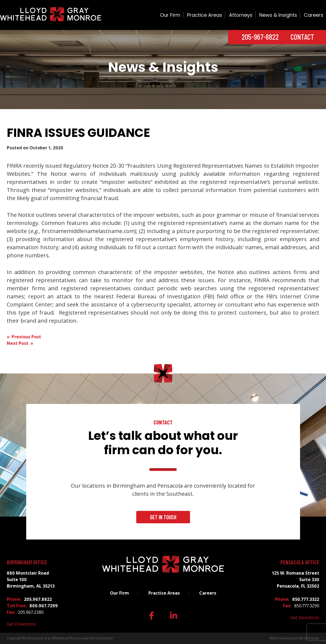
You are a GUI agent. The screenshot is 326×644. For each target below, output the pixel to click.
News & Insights (278, 15)
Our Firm (170, 15)
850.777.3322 (306, 599)
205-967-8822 (260, 37)
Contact (302, 37)
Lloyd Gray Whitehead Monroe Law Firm (65, 638)
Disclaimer (106, 638)
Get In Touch (163, 517)
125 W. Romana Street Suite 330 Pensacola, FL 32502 (296, 579)
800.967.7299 (44, 606)
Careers (314, 15)
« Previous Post (24, 337)
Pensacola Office (300, 562)
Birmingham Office (27, 562)
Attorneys (241, 15)
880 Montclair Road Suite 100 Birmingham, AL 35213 (31, 579)
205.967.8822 (38, 599)
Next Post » (20, 343)
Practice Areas (205, 15)
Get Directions (21, 624)
